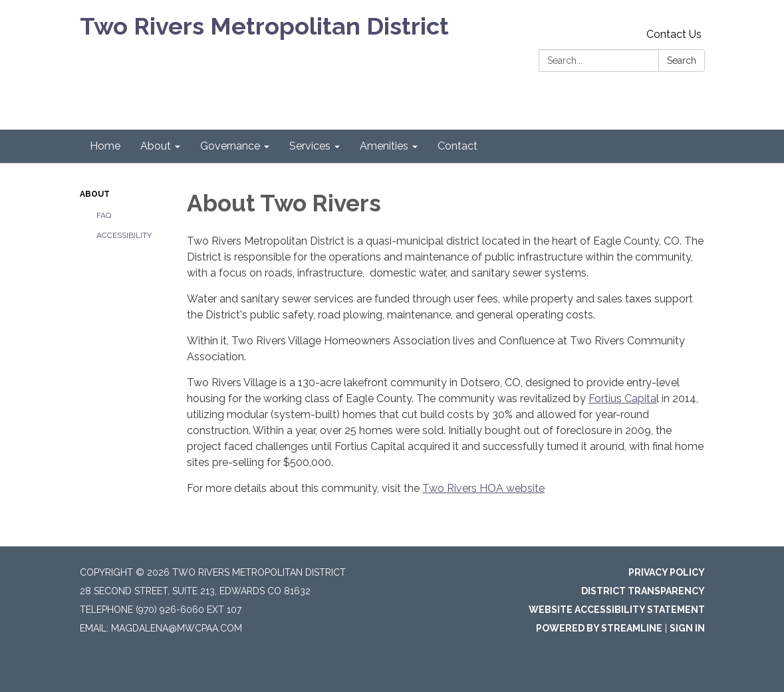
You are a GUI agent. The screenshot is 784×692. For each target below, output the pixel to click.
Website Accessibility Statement (617, 610)
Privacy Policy (667, 572)
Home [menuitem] (105, 146)
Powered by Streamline (599, 628)
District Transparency (643, 591)
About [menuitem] (156, 146)
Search (682, 60)
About (95, 194)
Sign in (687, 628)
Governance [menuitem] (230, 146)
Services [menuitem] (310, 146)
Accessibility (124, 235)
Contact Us (674, 34)
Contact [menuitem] (457, 146)
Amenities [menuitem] (384, 146)
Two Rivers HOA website (483, 488)
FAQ (104, 215)
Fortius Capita (622, 399)
